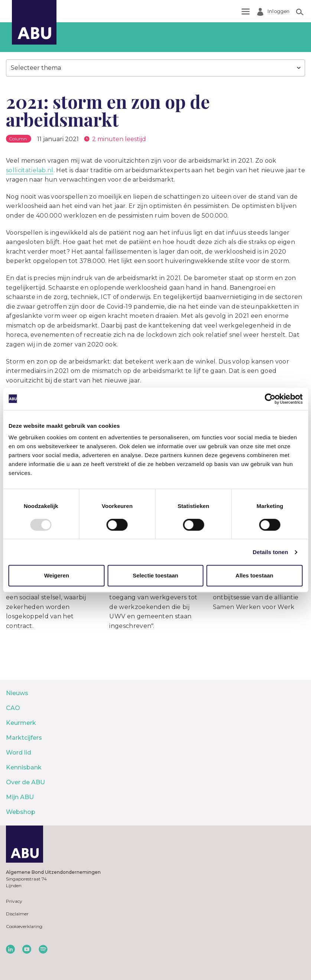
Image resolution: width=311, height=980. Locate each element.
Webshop (21, 812)
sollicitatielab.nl (30, 170)
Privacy (14, 901)
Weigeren (57, 575)
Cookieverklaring (24, 926)
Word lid (19, 753)
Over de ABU (25, 782)
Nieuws (17, 693)
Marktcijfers (24, 738)
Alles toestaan (255, 575)
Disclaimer (17, 914)
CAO (13, 708)
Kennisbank (24, 767)
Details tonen (270, 552)
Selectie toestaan (155, 575)
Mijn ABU (20, 797)
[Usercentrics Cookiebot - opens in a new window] (270, 399)
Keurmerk (21, 723)
